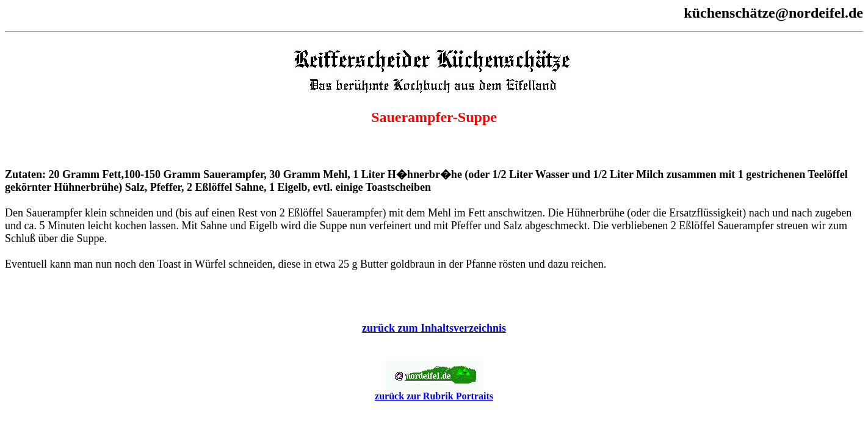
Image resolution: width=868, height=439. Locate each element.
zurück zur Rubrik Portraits (434, 392)
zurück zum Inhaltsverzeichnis (434, 328)
